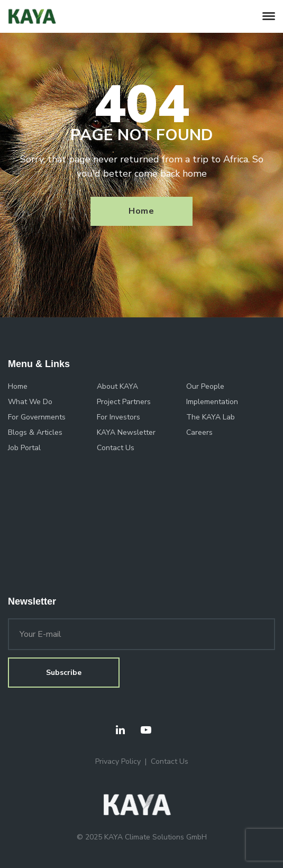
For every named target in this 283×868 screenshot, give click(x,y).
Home (141, 211)
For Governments (37, 417)
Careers (199, 432)
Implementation (212, 402)
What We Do (30, 402)
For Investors (118, 417)
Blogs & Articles (35, 432)
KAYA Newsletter (126, 432)
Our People (205, 386)
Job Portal (24, 448)
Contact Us (116, 448)
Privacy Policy (118, 761)
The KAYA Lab (211, 417)
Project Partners (124, 402)
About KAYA (117, 386)
